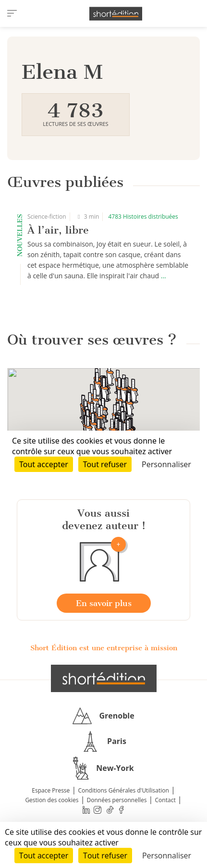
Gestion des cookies (52, 800)
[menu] (12, 13)
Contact (165, 800)
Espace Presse (51, 790)
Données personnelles (117, 800)
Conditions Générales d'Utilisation (123, 790)
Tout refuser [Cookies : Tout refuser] (105, 856)
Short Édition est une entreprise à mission (104, 648)
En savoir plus (104, 603)
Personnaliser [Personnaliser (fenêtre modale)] (167, 856)
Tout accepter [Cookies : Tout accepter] (44, 856)
